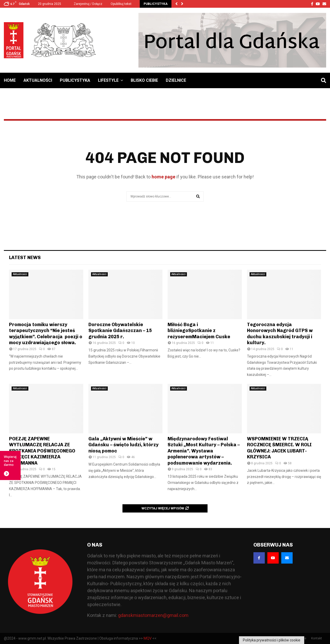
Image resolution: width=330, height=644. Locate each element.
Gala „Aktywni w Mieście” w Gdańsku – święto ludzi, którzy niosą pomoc (123, 445)
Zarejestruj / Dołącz (86, 4)
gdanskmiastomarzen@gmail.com (153, 615)
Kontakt (317, 638)
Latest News (25, 258)
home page (163, 177)
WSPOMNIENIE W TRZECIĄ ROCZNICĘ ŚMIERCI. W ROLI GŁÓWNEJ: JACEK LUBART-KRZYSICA (279, 448)
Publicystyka (75, 80)
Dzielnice (176, 80)
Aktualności (38, 80)
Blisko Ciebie (144, 80)
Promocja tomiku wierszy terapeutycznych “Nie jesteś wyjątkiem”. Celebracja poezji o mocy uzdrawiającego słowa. (46, 334)
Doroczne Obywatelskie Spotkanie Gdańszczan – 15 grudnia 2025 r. (120, 331)
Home (10, 80)
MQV (148, 638)
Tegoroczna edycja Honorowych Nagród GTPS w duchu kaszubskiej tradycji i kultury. (280, 334)
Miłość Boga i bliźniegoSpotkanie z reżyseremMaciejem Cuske (199, 331)
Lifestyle (108, 80)
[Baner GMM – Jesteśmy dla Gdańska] (232, 40)
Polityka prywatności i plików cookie (272, 640)
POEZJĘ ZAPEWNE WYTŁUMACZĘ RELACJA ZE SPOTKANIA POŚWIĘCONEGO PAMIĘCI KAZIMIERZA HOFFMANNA (42, 451)
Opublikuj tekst (121, 4)
